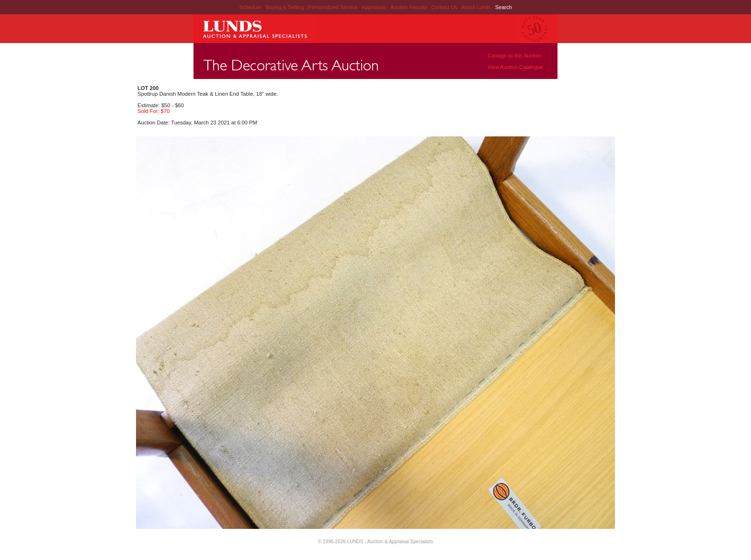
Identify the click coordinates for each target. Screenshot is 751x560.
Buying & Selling (285, 7)
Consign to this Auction (514, 56)
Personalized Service (333, 7)
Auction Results (409, 7)
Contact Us (444, 7)
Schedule (250, 7)
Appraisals (375, 7)
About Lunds (477, 7)
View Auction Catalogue (515, 67)
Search (504, 7)
